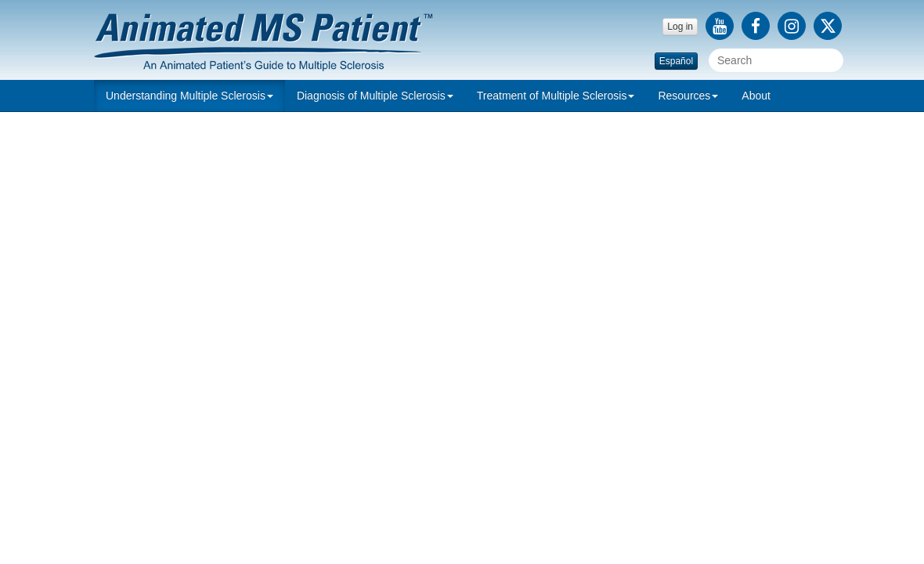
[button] (189, 96)
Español (676, 61)
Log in (680, 27)
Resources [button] (688, 96)
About (756, 96)
